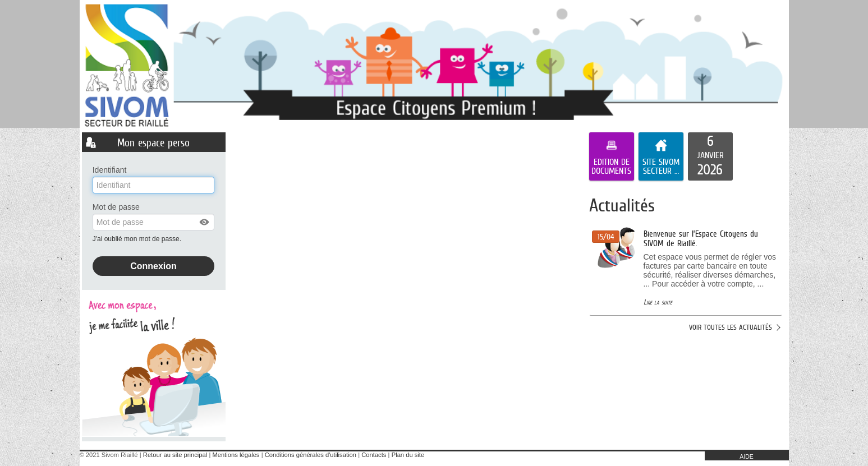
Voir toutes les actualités (731, 327)
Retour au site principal (175, 455)
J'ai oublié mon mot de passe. (138, 239)
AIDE (747, 456)
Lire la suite (658, 302)
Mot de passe (116, 207)
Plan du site (408, 455)
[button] (205, 222)
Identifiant (110, 170)
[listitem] (710, 156)
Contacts (374, 455)
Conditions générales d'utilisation (311, 455)
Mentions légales (236, 455)
